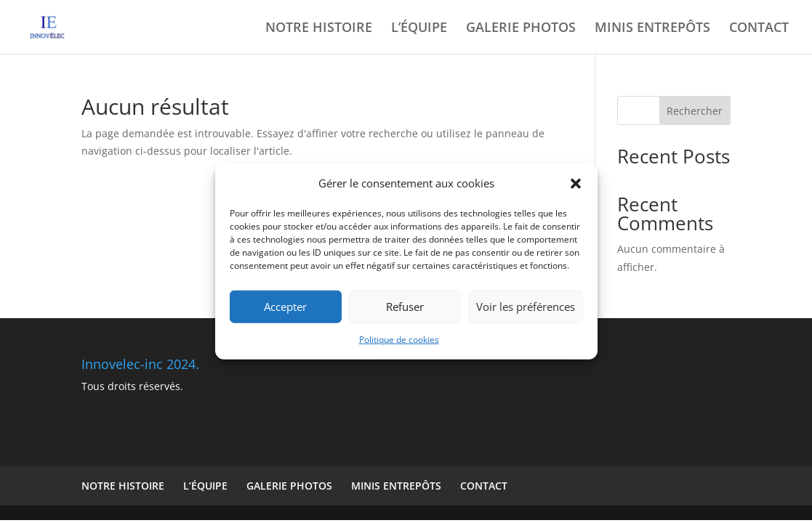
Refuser (405, 307)
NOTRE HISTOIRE (319, 29)
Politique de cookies (399, 340)
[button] (576, 184)
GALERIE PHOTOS (521, 29)
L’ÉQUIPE (419, 29)
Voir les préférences (526, 307)
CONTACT (759, 29)
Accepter (285, 307)
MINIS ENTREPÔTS (652, 29)
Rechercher (695, 111)
